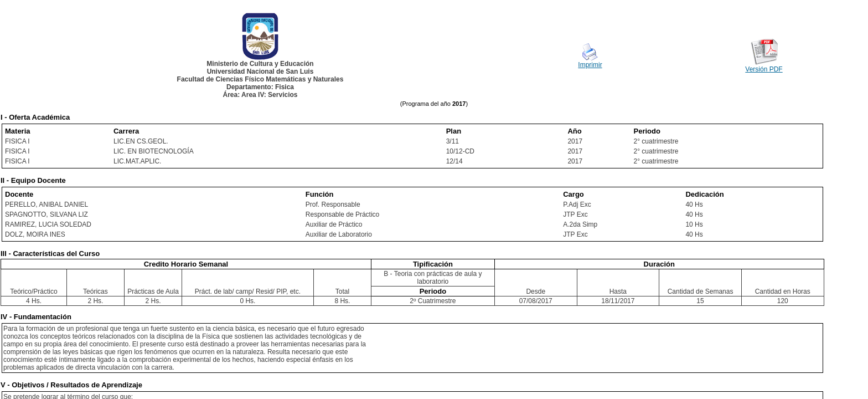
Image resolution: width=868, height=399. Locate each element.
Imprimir (590, 65)
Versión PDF (764, 69)
